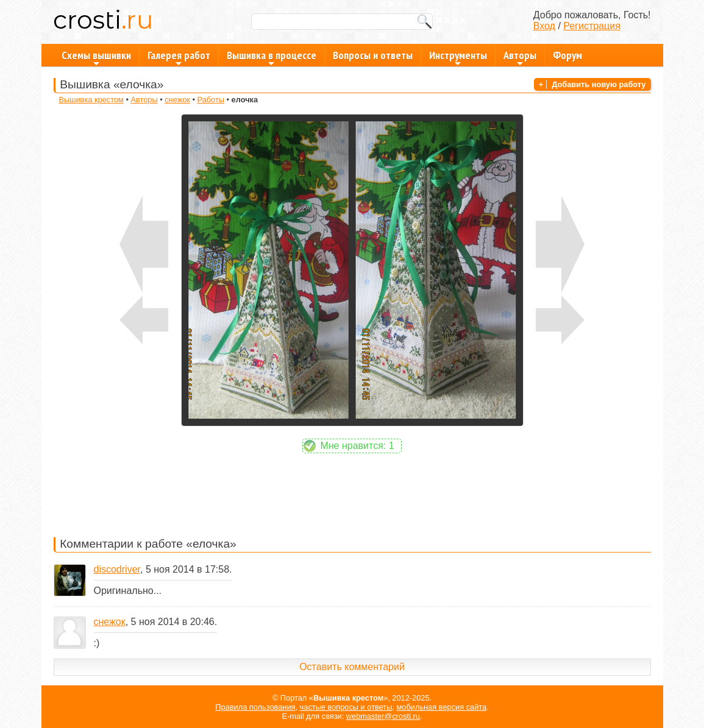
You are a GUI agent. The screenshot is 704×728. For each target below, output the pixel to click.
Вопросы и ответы (373, 55)
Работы (211, 100)
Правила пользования (255, 707)
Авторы (520, 57)
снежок (177, 100)
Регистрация (592, 26)
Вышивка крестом (91, 100)
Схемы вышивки (96, 57)
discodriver (117, 569)
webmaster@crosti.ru (383, 716)
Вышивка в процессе (272, 57)
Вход (544, 26)
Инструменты (458, 57)
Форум (567, 55)
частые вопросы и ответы (346, 707)
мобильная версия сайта (442, 707)
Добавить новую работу (599, 84)
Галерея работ (179, 57)
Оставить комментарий (352, 667)
